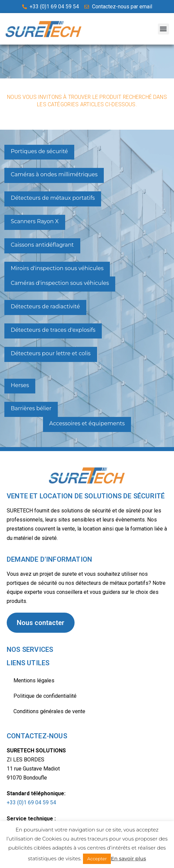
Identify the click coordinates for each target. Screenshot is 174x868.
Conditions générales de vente (49, 711)
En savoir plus (128, 858)
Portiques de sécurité (39, 151)
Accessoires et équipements (87, 423)
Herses (20, 385)
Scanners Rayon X (35, 221)
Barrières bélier (31, 408)
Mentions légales (34, 680)
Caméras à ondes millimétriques (54, 174)
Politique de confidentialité (45, 696)
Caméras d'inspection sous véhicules (60, 283)
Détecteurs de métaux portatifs (53, 198)
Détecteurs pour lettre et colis (51, 353)
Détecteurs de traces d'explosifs (53, 330)
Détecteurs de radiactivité (45, 306)
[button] (163, 29)
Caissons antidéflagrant (42, 245)
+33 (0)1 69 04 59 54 (31, 802)
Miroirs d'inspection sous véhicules (57, 268)
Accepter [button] (97, 859)
